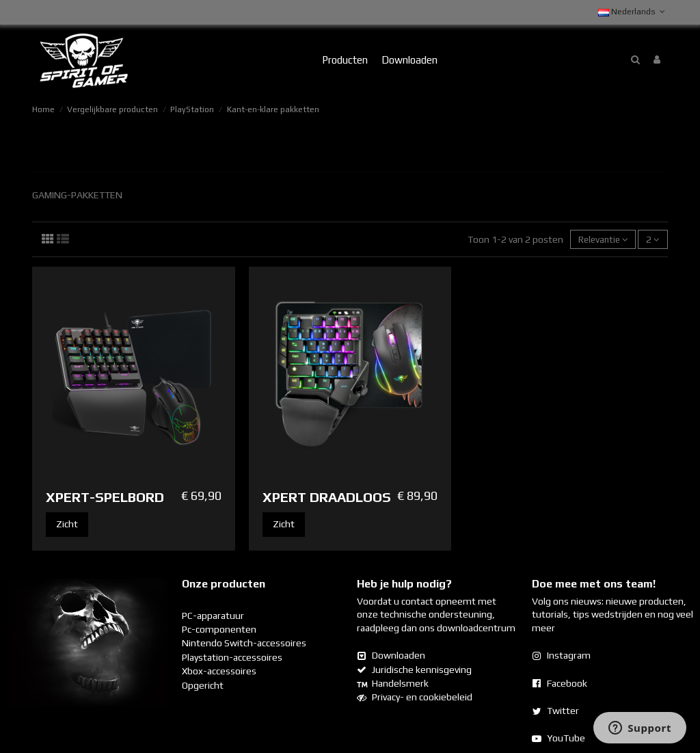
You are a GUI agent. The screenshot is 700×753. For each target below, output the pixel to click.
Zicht (67, 525)
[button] (345, 60)
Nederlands (633, 12)
